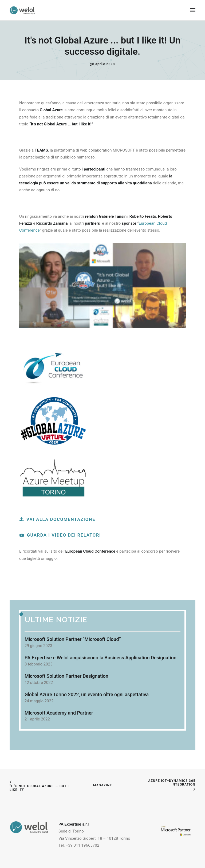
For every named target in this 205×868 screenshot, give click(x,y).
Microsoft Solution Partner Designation (66, 676)
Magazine (102, 785)
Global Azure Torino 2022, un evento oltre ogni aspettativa (87, 694)
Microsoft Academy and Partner (59, 713)
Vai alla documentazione (57, 519)
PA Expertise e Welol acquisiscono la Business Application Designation (100, 658)
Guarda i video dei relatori (60, 535)
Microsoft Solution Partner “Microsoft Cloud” (73, 639)
